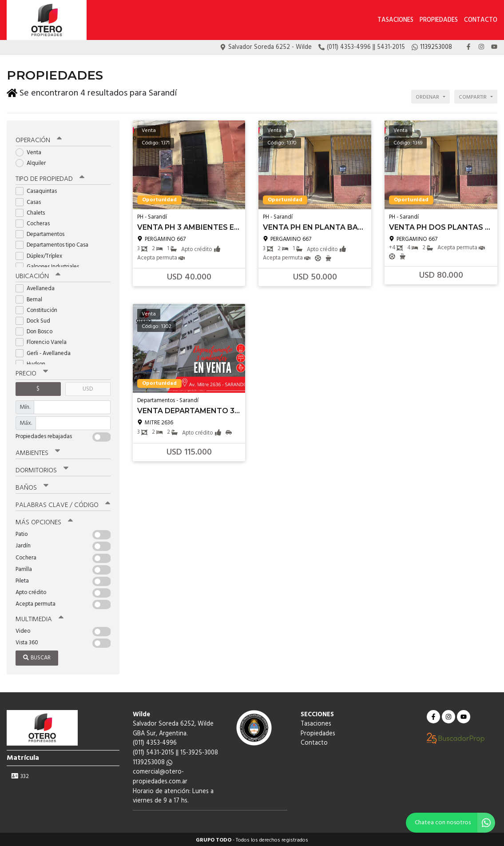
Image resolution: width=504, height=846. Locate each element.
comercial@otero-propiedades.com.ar (160, 775)
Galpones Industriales (50, 265)
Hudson (33, 362)
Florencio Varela (44, 341)
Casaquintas (39, 190)
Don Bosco (37, 330)
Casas (31, 201)
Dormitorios (42, 469)
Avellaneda (38, 287)
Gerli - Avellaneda (46, 352)
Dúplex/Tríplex (42, 254)
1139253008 (153, 761)
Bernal (32, 298)
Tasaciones (395, 20)
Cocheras (36, 222)
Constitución (39, 309)
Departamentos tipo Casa (55, 244)
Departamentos (43, 233)
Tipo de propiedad (50, 178)
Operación (39, 139)
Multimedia (40, 618)
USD (88, 387)
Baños (32, 486)
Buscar (37, 656)
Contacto (481, 20)
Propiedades (439, 20)
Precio (32, 372)
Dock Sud (36, 319)
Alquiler (34, 162)
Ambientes (38, 451)
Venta (31, 151)
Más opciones (44, 521)
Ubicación (38, 275)
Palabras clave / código (63, 503)
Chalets (33, 211)
